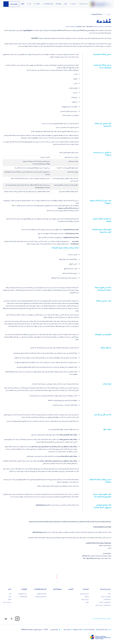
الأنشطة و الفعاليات (41, 594)
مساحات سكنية (7, 602)
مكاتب (10, 597)
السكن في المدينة (84, 594)
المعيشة (86, 589)
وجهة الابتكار (57, 589)
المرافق (87, 597)
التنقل (87, 602)
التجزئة (10, 600)
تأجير (10, 589)
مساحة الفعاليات (23, 594)
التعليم (71, 589)
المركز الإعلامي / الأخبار (105, 602)
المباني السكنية (85, 600)
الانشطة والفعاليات (40, 589)
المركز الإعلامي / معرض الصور (103, 605)
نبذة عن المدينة (105, 589)
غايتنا (109, 594)
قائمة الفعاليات (23, 597)
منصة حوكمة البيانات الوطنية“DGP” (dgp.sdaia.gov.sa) (97, 558)
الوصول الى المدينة (106, 597)
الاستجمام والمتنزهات (41, 597)
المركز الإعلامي (107, 600)
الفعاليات (24, 589)
